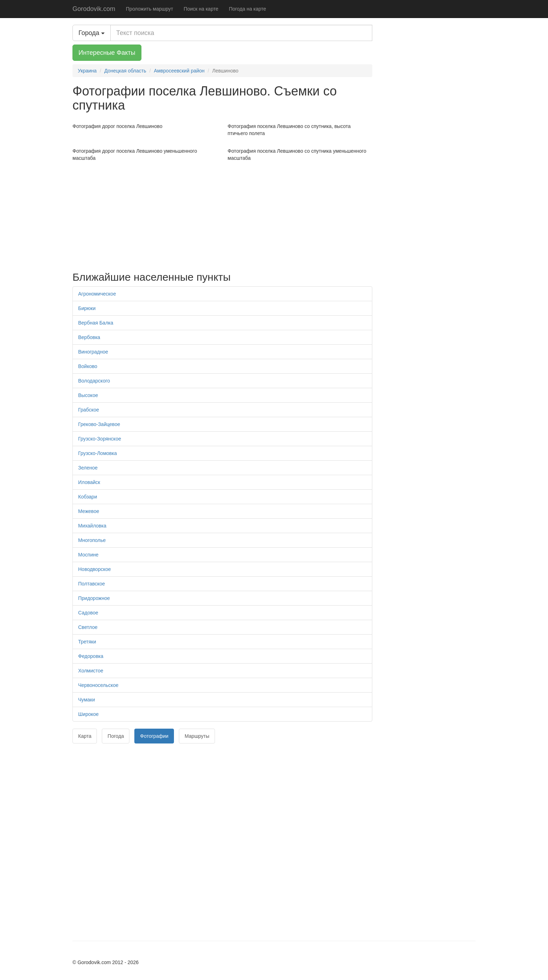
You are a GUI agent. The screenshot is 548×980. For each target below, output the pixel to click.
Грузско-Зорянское (100, 439)
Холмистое (91, 671)
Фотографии (154, 736)
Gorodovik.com (94, 9)
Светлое (88, 627)
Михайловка (92, 526)
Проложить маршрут (150, 9)
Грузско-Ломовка (97, 453)
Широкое (88, 714)
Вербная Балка (96, 323)
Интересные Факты (107, 53)
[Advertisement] (222, 215)
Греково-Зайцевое (99, 424)
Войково (88, 366)
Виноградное (93, 352)
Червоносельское (98, 685)
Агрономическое (97, 294)
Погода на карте (247, 9)
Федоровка (91, 656)
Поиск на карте (201, 9)
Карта (85, 736)
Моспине (88, 555)
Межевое (89, 511)
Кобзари (88, 497)
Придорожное (94, 598)
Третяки (87, 642)
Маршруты (197, 736)
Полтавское (92, 584)
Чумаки (87, 700)
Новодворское (95, 569)
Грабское (89, 410)
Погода (116, 736)
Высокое (88, 395)
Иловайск (89, 482)
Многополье (92, 540)
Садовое (88, 613)
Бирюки (87, 308)
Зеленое (88, 468)
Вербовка (89, 337)
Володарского (94, 381)
